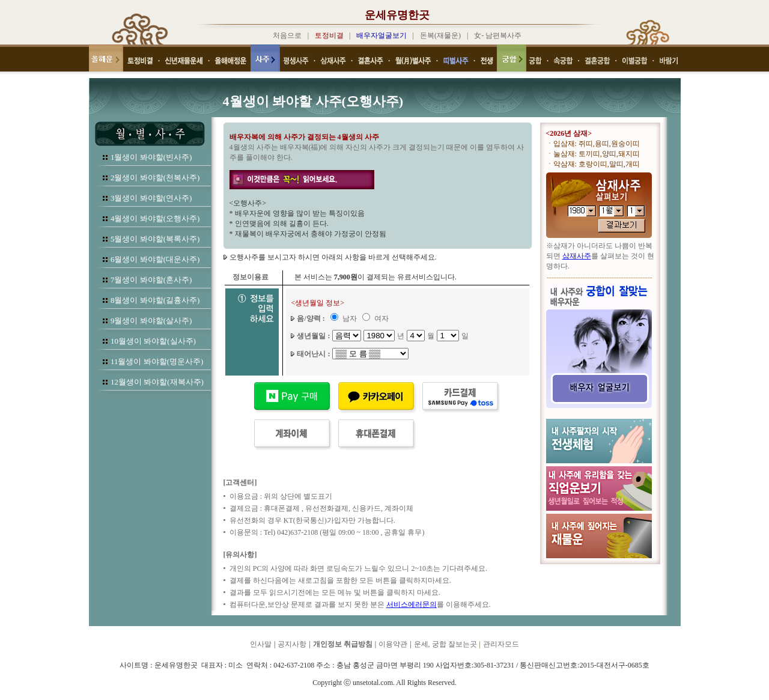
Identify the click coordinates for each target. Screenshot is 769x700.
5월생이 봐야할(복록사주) (155, 239)
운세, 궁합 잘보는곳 (445, 644)
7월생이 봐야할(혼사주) (151, 280)
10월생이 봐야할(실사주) (153, 341)
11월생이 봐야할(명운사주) (157, 361)
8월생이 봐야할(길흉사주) (155, 300)
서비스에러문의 (412, 604)
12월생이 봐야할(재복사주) (157, 382)
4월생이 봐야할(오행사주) (155, 218)
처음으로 (287, 35)
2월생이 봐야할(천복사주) (155, 178)
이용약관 (393, 644)
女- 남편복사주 (498, 35)
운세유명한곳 (397, 15)
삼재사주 (577, 256)
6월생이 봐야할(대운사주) (155, 259)
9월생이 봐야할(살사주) (151, 321)
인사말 (261, 644)
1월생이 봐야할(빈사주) (151, 157)
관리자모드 (501, 644)
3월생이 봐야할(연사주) (151, 198)
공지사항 (292, 644)
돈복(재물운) (440, 35)
